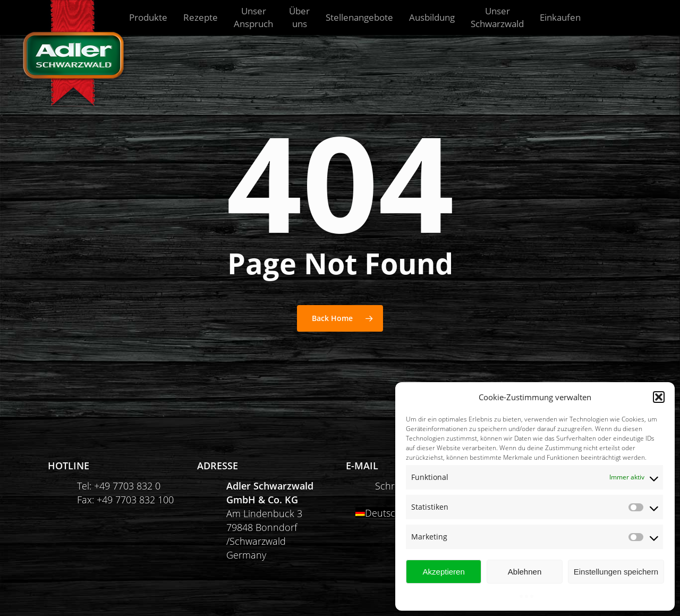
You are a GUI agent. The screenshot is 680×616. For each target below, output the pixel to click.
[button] (659, 397)
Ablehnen (525, 572)
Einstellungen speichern (616, 572)
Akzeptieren (444, 572)
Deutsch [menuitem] (383, 513)
